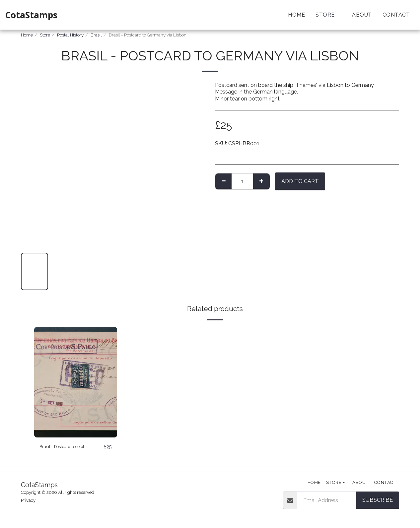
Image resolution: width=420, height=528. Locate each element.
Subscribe (378, 500)
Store (45, 35)
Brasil (96, 35)
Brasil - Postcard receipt (69, 447)
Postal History (70, 35)
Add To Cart (300, 181)
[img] (76, 382)
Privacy (28, 501)
